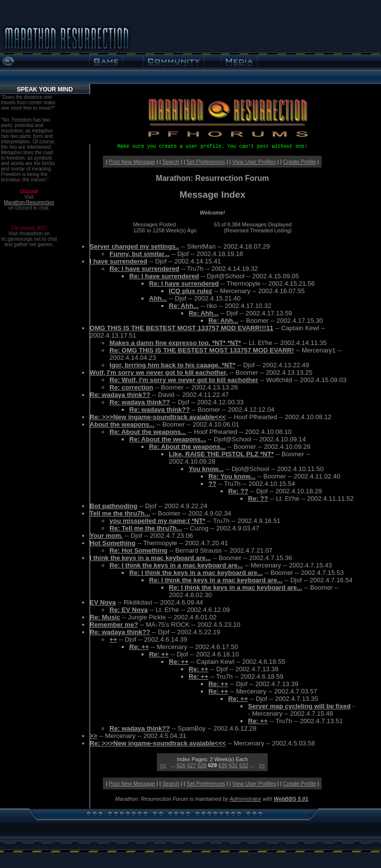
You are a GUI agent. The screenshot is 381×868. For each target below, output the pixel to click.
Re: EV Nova (128, 610)
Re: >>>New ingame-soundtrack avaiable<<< (158, 417)
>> (93, 736)
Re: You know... (232, 476)
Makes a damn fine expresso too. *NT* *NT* (175, 343)
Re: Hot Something (138, 550)
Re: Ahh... (184, 306)
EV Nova (103, 602)
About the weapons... (122, 424)
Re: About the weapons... (148, 432)
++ (113, 639)
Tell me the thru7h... (120, 513)
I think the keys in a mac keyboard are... (150, 558)
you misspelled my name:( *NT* (157, 521)
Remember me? (114, 625)
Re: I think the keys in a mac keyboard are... (176, 565)
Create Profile (299, 162)
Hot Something (112, 543)
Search (171, 162)
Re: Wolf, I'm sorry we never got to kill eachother (184, 380)
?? (212, 484)
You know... (206, 469)
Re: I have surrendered (144, 269)
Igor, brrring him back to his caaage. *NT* (172, 365)
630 (223, 765)
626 (181, 765)
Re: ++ (139, 647)
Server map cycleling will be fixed (299, 706)
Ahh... (158, 298)
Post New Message (132, 162)
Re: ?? (238, 491)
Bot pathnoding (113, 506)
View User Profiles (254, 162)
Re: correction (131, 387)
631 (233, 765)
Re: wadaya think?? (120, 395)
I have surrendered (118, 261)
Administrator (245, 799)
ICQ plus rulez (190, 291)
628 (202, 765)
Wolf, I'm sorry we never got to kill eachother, (159, 372)
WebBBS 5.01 (291, 799)
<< (163, 765)
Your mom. (106, 536)
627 (191, 765)
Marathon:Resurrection (29, 202)
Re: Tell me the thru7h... (145, 528)
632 (244, 765)
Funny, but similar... (139, 254)
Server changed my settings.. (134, 246)
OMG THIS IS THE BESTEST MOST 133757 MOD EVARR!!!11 (181, 328)
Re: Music (105, 617)
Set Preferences (206, 162)
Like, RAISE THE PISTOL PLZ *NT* (221, 454)
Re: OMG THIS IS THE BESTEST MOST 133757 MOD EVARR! (202, 350)
